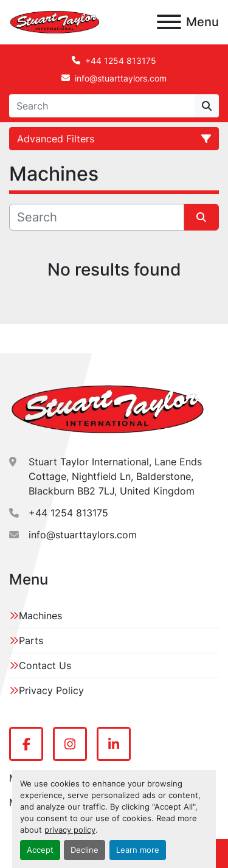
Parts (31, 641)
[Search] (102, 106)
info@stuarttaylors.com (121, 78)
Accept (40, 850)
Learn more (138, 850)
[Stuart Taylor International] (108, 409)
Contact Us (45, 665)
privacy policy (70, 830)
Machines (40, 616)
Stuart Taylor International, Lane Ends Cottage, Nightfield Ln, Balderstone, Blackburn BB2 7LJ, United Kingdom (115, 476)
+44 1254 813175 (121, 61)
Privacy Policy (51, 690)
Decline (85, 850)
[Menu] (169, 22)
